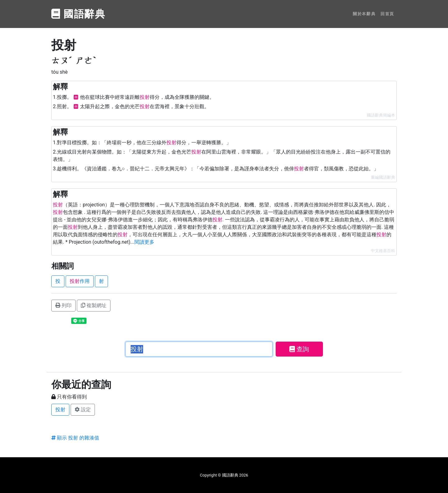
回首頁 (387, 14)
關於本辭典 (364, 14)
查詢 (299, 349)
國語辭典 (78, 14)
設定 (83, 410)
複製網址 (94, 305)
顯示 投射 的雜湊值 (75, 438)
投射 (60, 410)
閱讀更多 (144, 242)
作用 (80, 281)
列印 (63, 305)
